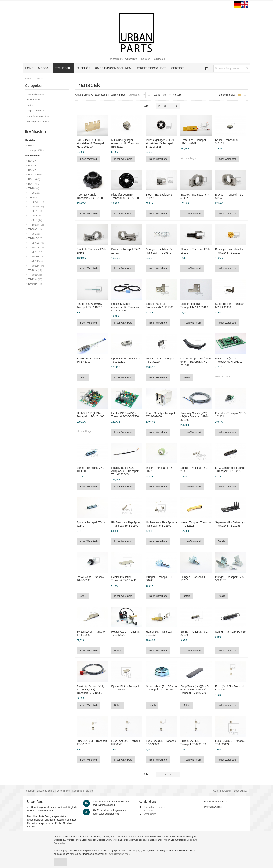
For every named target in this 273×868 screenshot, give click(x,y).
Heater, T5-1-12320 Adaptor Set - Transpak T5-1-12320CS (125, 471)
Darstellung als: (227, 95)
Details (83, 377)
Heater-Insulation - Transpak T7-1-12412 (124, 579)
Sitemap (30, 791)
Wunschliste (131, 59)
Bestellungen (63, 791)
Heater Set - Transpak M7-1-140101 (193, 142)
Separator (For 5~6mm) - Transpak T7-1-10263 (230, 524)
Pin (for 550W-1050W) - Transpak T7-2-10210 (91, 305)
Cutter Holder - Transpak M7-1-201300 (230, 305)
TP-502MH (36, 202)
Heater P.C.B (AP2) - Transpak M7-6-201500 (125, 415)
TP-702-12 (36, 248)
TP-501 (34, 193)
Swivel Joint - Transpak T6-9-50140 (90, 579)
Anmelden (145, 59)
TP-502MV (36, 207)
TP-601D (35, 220)
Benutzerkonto (115, 59)
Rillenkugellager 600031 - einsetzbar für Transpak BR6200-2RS (161, 143)
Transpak (36, 150)
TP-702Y (35, 270)
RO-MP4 (34, 166)
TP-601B (34, 216)
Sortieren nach (118, 95)
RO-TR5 (34, 184)
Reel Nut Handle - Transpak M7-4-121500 (91, 196)
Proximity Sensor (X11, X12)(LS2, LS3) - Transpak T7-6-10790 (90, 690)
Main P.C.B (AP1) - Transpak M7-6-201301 (229, 360)
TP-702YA (36, 275)
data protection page (119, 854)
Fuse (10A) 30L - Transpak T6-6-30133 (193, 743)
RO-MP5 (34, 170)
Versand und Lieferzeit (155, 807)
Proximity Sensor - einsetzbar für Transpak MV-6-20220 (125, 307)
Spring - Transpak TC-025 (230, 632)
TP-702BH (36, 257)
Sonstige (35, 284)
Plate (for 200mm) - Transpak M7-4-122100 (125, 196)
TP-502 (34, 197)
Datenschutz (240, 791)
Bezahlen (148, 811)
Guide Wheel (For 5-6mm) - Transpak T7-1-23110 (161, 688)
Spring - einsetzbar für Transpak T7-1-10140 (159, 251)
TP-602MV (36, 225)
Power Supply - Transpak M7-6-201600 (161, 415)
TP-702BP (36, 261)
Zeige (157, 95)
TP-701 (34, 234)
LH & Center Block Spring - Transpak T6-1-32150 (230, 469)
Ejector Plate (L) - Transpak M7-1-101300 (160, 305)
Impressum (226, 791)
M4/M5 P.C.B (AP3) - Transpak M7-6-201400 (91, 415)
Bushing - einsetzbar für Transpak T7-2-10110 (229, 251)
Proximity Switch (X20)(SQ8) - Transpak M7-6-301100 (195, 416)
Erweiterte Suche (46, 791)
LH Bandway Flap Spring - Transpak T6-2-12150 (161, 524)
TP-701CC (35, 238)
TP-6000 (35, 229)
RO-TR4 (34, 179)
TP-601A (35, 211)
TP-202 (34, 188)
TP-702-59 (36, 243)
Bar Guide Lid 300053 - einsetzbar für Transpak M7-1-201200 (91, 143)
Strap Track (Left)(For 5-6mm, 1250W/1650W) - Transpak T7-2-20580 (195, 690)
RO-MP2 (34, 161)
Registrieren (159, 59)
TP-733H (35, 279)
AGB (215, 791)
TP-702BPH (37, 266)
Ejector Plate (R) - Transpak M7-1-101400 (194, 305)
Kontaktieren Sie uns (83, 791)
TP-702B (35, 252)
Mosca (33, 146)
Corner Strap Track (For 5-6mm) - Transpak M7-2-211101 (196, 362)
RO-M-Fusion (37, 175)
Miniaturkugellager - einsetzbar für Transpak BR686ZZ (125, 143)
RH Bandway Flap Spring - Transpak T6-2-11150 (126, 524)
